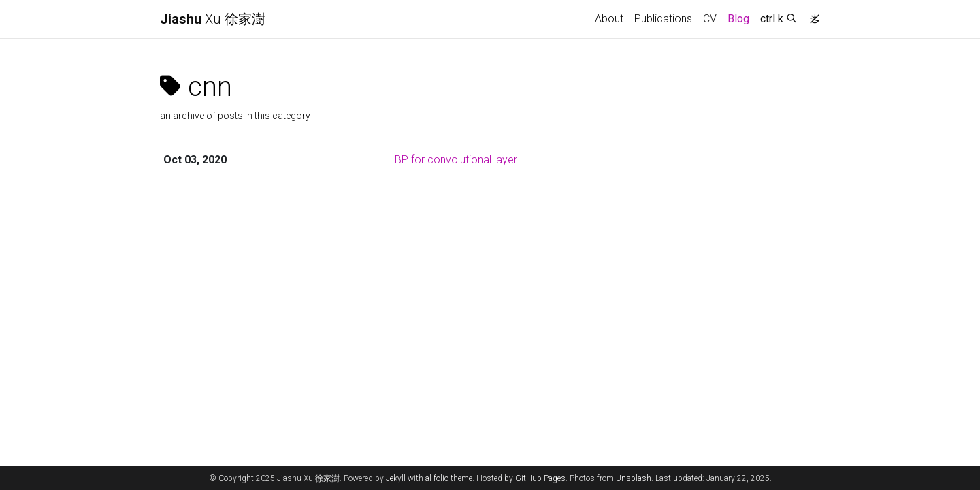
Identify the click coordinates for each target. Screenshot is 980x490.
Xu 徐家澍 (213, 19)
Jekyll (396, 478)
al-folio (437, 478)
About (609, 19)
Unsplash (634, 478)
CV (710, 19)
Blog (738, 19)
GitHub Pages (540, 478)
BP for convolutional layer (456, 160)
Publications (663, 19)
